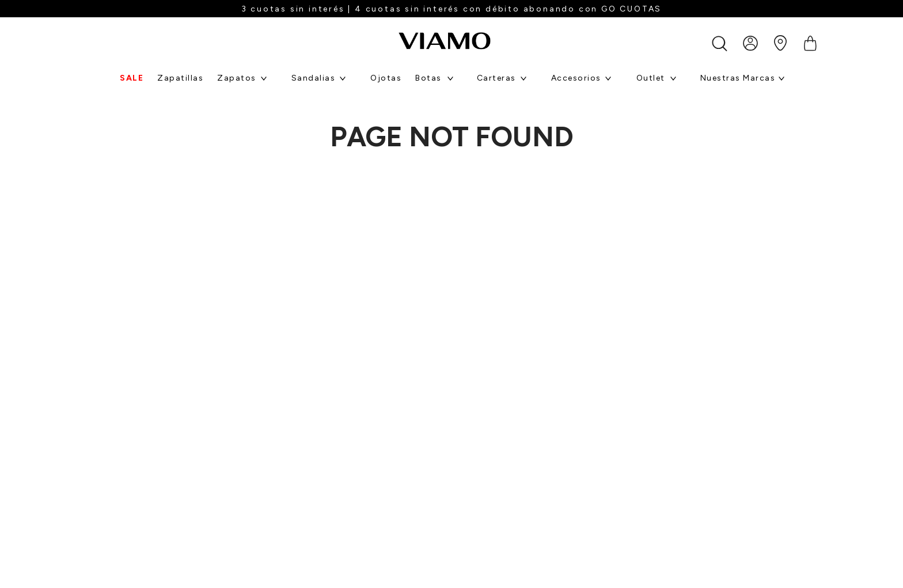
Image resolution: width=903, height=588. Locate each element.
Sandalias (314, 78)
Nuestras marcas (738, 78)
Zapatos (237, 78)
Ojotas (386, 78)
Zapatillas (180, 78)
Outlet (651, 78)
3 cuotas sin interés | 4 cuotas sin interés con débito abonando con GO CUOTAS (452, 9)
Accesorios (576, 78)
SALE (132, 78)
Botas (428, 78)
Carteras (496, 78)
